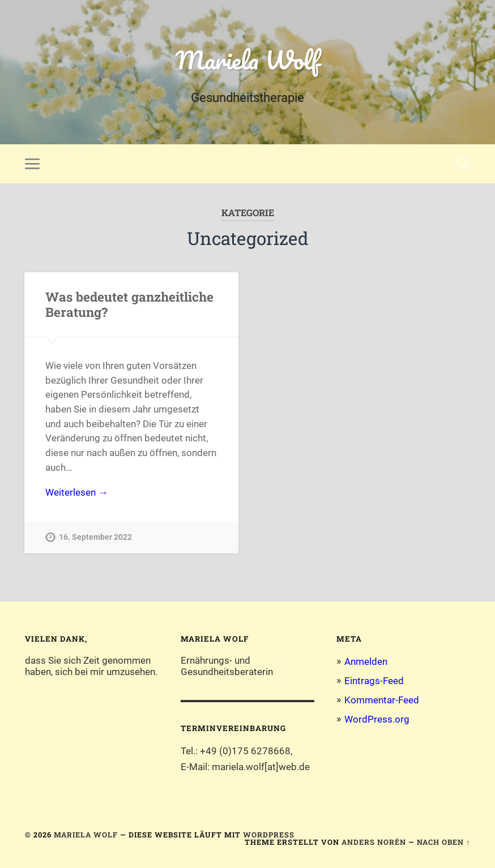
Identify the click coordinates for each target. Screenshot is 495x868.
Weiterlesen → (76, 492)
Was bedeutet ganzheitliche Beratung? (129, 304)
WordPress (269, 835)
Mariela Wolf (247, 60)
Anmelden (366, 661)
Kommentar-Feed (382, 700)
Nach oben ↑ (443, 842)
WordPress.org (377, 719)
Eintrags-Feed (374, 681)
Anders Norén (374, 842)
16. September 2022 (95, 537)
